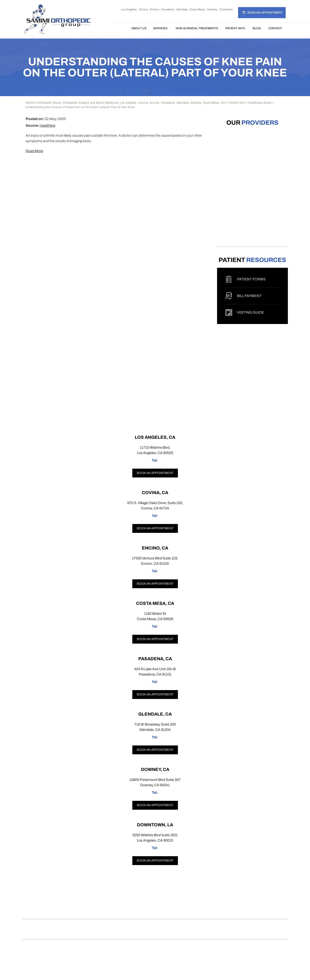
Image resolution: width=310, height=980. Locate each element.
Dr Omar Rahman (155, 954)
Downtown (226, 10)
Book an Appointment (265, 13)
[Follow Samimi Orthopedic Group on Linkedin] (172, 909)
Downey (212, 10)
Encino (154, 10)
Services (160, 28)
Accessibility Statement (241, 926)
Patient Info (235, 28)
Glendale (182, 10)
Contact (275, 28)
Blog (257, 28)
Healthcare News (260, 103)
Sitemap (121, 926)
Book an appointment (155, 473)
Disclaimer (74, 926)
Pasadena (168, 10)
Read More (34, 151)
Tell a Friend (173, 926)
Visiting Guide (251, 312)
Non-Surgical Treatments (197, 28)
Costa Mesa (197, 10)
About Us (139, 28)
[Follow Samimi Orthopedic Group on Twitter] (155, 909)
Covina (143, 10)
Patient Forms (251, 279)
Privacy (99, 926)
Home (123, 28)
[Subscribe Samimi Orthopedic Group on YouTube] (189, 909)
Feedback (145, 926)
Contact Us (202, 926)
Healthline (47, 125)
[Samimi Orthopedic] (58, 19)
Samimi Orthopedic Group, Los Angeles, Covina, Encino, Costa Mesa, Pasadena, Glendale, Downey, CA (157, 949)
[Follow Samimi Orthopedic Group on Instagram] (138, 909)
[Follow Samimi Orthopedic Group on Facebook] (122, 909)
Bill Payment (249, 296)
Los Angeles (129, 10)
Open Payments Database (155, 932)
